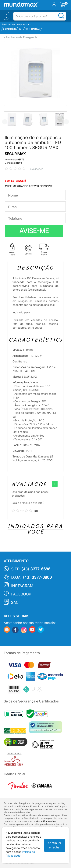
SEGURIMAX (15, 154)
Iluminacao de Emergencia (22, 37)
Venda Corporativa (46, 821)
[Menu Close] (6, 16)
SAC (15, 602)
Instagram (22, 586)
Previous (5, 122)
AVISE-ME (34, 231)
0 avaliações (35, 169)
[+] (55, 484)
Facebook (21, 594)
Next (66, 122)
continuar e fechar (55, 845)
